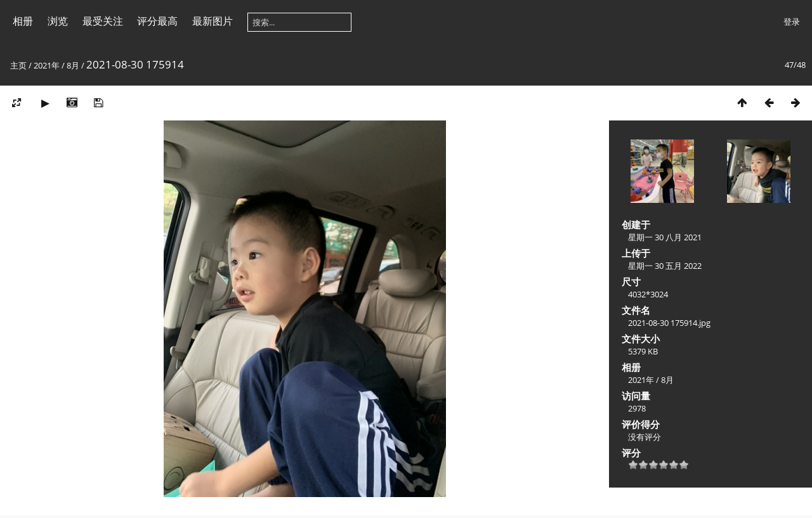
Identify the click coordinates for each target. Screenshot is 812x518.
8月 (73, 65)
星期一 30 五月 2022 (665, 266)
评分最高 (157, 21)
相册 (23, 21)
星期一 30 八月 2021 (665, 237)
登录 (792, 22)
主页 (18, 65)
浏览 (58, 21)
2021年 (47, 65)
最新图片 (213, 21)
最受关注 (103, 21)
